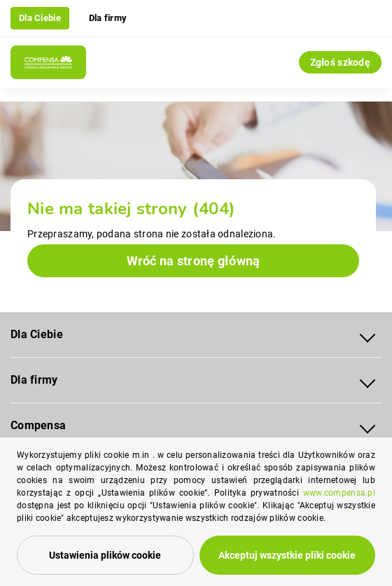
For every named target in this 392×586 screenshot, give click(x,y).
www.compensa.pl (339, 493)
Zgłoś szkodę (340, 62)
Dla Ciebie (40, 18)
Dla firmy (108, 18)
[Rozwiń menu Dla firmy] (367, 381)
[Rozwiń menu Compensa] (367, 426)
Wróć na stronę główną (194, 261)
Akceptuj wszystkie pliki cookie (287, 555)
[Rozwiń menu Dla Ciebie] (367, 335)
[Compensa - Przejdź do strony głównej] (48, 62)
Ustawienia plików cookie (105, 555)
